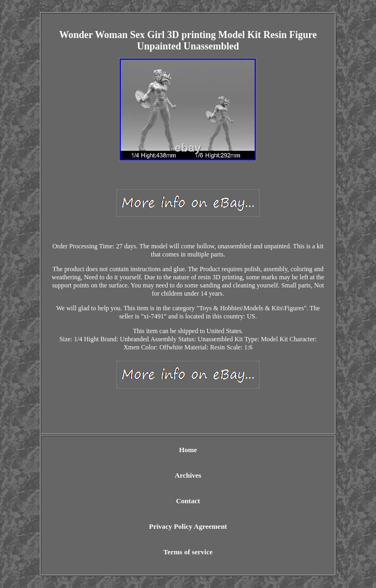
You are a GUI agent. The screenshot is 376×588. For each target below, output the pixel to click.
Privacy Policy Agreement (188, 526)
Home (188, 450)
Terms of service (188, 552)
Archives (188, 475)
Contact (188, 501)
